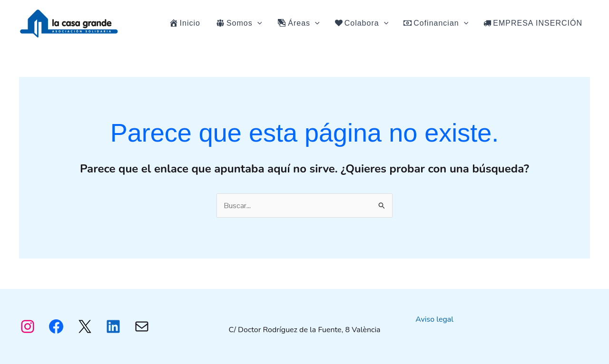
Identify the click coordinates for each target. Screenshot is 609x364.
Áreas (298, 23)
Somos (239, 23)
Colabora (362, 23)
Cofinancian (436, 23)
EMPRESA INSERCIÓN (533, 23)
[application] (257, 23)
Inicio (185, 23)
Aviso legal (434, 319)
